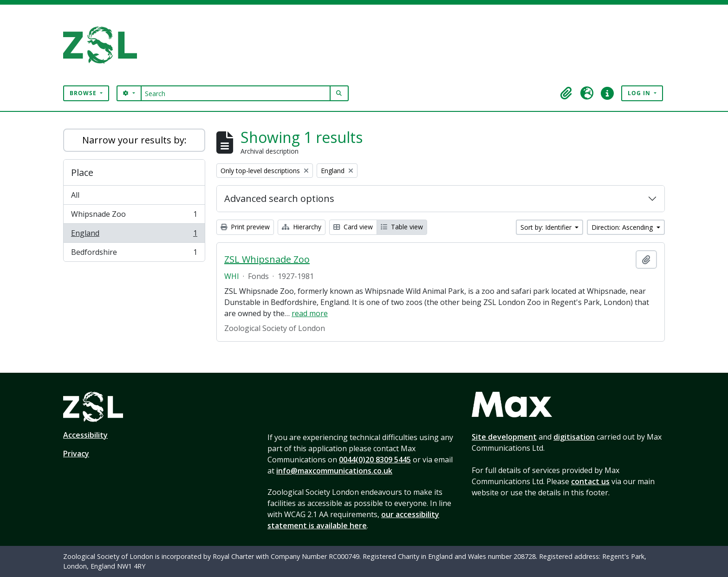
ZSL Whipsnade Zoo (267, 259)
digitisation (574, 437)
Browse (84, 93)
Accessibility (85, 435)
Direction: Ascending (623, 227)
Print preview (245, 227)
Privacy (76, 454)
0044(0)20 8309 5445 (375, 460)
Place (82, 172)
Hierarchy (302, 227)
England (134, 235)
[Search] (236, 93)
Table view (402, 227)
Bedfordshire (134, 254)
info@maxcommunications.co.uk (334, 471)
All (75, 195)
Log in (640, 93)
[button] (566, 93)
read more (310, 313)
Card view (353, 227)
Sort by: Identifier (547, 227)
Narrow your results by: (134, 140)
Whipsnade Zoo (134, 216)
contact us (590, 481)
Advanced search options (279, 198)
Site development (504, 437)
